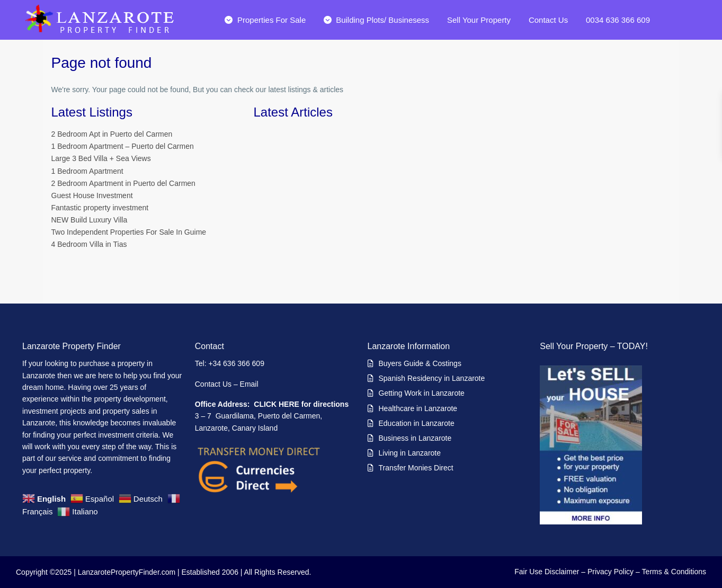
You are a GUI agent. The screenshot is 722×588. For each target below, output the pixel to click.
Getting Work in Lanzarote (422, 393)
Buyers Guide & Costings (420, 363)
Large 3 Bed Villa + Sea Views (101, 158)
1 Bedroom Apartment (87, 171)
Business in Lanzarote (415, 438)
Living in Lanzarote (410, 453)
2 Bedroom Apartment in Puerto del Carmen (123, 183)
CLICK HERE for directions (301, 404)
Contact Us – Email (228, 384)
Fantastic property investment (100, 208)
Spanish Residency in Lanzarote (432, 378)
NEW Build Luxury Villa (90, 220)
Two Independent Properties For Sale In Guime (129, 232)
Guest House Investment (92, 195)
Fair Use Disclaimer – (550, 572)
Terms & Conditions (674, 572)
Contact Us (548, 20)
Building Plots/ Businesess (376, 20)
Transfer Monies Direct (416, 468)
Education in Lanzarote (417, 423)
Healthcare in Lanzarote (418, 408)
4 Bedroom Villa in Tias (89, 244)
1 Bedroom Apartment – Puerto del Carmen (123, 146)
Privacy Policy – (614, 572)
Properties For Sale (265, 20)
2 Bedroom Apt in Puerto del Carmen (112, 134)
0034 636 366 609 (618, 20)
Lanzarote (39, 376)
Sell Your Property (479, 20)
